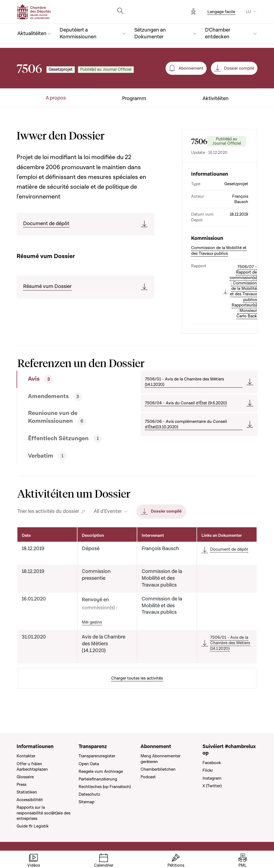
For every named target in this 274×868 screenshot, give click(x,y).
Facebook (212, 763)
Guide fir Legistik (33, 826)
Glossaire (25, 777)
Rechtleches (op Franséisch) (105, 787)
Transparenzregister (97, 756)
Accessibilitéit (30, 800)
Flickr (208, 770)
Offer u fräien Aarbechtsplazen (32, 767)
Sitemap (86, 802)
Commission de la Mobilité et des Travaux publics (219, 250)
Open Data (89, 764)
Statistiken (27, 792)
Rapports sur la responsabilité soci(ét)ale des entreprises (43, 813)
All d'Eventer (108, 511)
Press (21, 785)
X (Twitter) (212, 786)
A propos (56, 98)
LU (249, 12)
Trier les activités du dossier (48, 511)
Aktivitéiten (216, 99)
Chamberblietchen (158, 769)
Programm (134, 99)
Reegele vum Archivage (101, 771)
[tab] (65, 379)
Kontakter (26, 756)
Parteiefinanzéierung (98, 779)
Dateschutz (89, 794)
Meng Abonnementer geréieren (161, 759)
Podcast (148, 777)
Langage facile (221, 12)
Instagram (212, 778)
